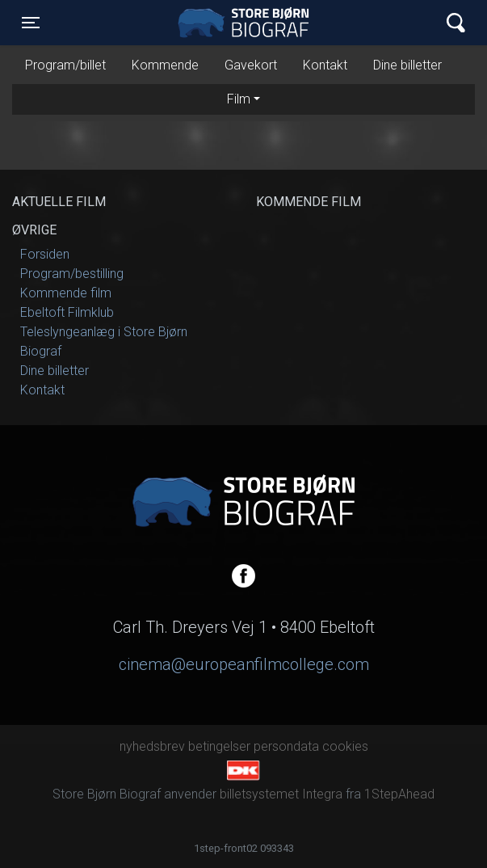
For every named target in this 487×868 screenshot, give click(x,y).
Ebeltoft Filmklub (67, 312)
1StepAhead (399, 794)
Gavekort (251, 65)
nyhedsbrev (152, 746)
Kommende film (66, 293)
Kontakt (325, 65)
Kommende (165, 65)
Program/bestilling (72, 274)
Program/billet (65, 65)
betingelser (219, 746)
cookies (345, 746)
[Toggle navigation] (31, 23)
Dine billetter (407, 65)
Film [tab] (239, 99)
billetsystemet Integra (281, 794)
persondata (286, 746)
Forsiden (45, 254)
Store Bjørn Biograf (247, 23)
